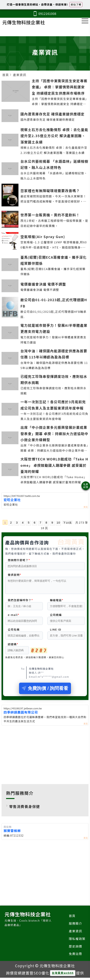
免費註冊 (76, 956)
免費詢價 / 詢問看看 (45, 691)
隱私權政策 (77, 941)
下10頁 (67, 523)
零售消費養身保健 (25, 809)
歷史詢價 (76, 949)
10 (58, 523)
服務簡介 (76, 926)
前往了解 (76, 4)
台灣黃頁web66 (63, 975)
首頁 (72, 918)
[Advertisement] (45, 756)
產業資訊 (76, 933)
